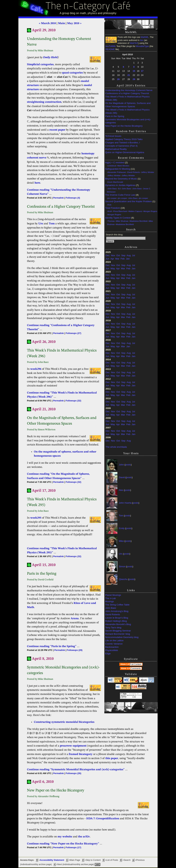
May (113, 268)
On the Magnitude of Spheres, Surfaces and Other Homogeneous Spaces (128, 105)
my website (65, 837)
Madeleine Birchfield (139, 221)
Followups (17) (73, 847)
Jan (128, 259)
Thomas (111, 221)
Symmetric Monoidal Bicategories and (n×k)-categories (128, 121)
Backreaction (112, 647)
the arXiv (84, 837)
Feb (123, 259)
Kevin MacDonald (115, 182)
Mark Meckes (123, 166)
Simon (122, 566)
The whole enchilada (116, 447)
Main (62, 23)
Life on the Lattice (114, 640)
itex (142, 40)
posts (128, 465)
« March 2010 (47, 23)
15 (134, 71)
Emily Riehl (50, 57)
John (121, 465)
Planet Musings (113, 595)
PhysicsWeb (112, 650)
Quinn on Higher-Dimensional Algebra (125, 152)
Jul (133, 255)
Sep (123, 255)
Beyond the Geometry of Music (121, 179)
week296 (36, 369)
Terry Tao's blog (113, 628)
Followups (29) (75, 650)
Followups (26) (73, 773)
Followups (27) (73, 333)
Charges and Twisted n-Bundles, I (123, 143)
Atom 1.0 (131, 664)
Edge (108, 654)
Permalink (58, 198)
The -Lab (111, 598)
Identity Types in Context (118, 218)
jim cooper (112, 198)
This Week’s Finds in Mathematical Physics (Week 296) (127, 98)
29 (134, 79)
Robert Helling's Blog (116, 621)
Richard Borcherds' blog (118, 634)
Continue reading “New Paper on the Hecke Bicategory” (63, 844)
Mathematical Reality (116, 149)
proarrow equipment (73, 746)
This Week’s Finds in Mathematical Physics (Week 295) (127, 111)
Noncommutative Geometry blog (122, 637)
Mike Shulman (122, 221)
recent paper (57, 130)
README (110, 49)
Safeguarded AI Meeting (118, 169)
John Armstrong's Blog (117, 611)
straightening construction (44, 102)
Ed (119, 189)
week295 (36, 518)
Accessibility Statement (52, 860)
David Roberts (134, 172)
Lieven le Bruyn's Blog (117, 618)
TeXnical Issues (113, 136)
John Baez (112, 189)
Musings (109, 601)
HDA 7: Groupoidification (103, 819)
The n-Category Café (88, 7)
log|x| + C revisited (115, 163)
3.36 (134, 697)
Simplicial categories (40, 65)
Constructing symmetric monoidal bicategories (64, 722)
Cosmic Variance (114, 644)
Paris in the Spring (115, 116)
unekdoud (112, 166)
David (122, 477)
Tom (121, 516)
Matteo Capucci (135, 211)
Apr (112, 259)
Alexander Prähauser (117, 172)
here (37, 183)
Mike (121, 541)
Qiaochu (123, 579)
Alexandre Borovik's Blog (118, 624)
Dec (108, 255)
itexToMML (111, 46)
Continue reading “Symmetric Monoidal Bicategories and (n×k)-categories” (76, 770)
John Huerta (125, 503)
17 (142, 71)
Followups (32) (73, 401)
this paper (112, 758)
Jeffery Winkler (148, 172)
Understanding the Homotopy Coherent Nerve (129, 90)
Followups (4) (73, 198)
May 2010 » (74, 23)
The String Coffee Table (117, 605)
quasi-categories (72, 73)
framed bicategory (81, 754)
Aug (129, 255)
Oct (118, 255)
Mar (117, 259)
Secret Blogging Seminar (118, 631)
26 (118, 79)
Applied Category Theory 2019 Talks (124, 139)
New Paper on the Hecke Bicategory (124, 126)
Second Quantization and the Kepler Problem (128, 201)
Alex (121, 490)
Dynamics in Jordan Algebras (120, 185)
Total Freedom (113, 208)
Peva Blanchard (120, 211)
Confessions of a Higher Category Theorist (127, 93)
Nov (113, 255)
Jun (107, 259)
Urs (121, 554)
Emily (122, 528)
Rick (109, 205)
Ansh (110, 211)
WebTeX (134, 43)
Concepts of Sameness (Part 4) (121, 146)
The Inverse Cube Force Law (120, 195)
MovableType (142, 46)
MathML (145, 37)
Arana (75, 619)
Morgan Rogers (150, 211)
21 (129, 75)
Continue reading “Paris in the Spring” (52, 646)
